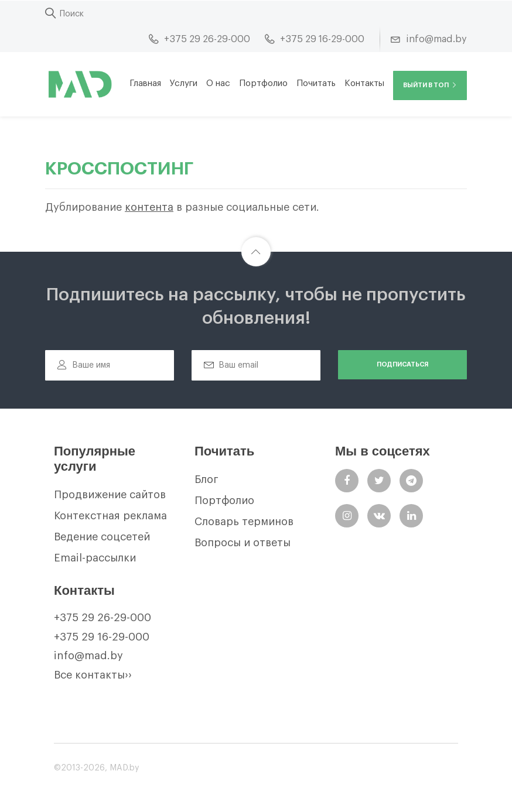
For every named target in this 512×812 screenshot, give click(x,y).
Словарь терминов (244, 522)
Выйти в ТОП (430, 85)
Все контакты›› (93, 675)
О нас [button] (218, 83)
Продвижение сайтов (110, 495)
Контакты (364, 83)
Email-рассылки (95, 558)
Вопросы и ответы (243, 543)
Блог (206, 479)
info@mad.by (88, 656)
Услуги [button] (184, 83)
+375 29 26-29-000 (103, 618)
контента (149, 207)
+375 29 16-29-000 (102, 637)
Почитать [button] (316, 83)
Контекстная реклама (110, 516)
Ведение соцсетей (102, 537)
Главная (145, 83)
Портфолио (263, 83)
